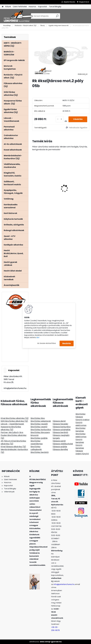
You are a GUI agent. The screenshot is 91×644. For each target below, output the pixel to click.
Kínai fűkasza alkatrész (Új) (13, 447)
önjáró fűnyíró (82, 454)
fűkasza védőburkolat (63, 444)
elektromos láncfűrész (81, 427)
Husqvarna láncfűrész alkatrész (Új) (11, 428)
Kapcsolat (43, 7)
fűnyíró (79, 422)
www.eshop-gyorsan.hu (51, 642)
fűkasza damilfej (60, 449)
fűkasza (79, 417)
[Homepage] (3, 7)
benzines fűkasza (80, 449)
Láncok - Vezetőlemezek (12, 424)
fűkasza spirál (59, 441)
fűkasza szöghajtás (62, 430)
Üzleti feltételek (20, 7)
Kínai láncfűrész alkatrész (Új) (15, 418)
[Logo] (18, 16)
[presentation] (34, 184)
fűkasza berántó (60, 432)
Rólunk (8, 7)
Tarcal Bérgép (55, 7)
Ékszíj (43, 25)
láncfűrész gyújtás (39, 438)
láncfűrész (81, 414)
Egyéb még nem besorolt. (59, 25)
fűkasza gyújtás (60, 447)
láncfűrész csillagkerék (36, 448)
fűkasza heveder (60, 424)
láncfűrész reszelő (39, 424)
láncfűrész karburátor (41, 430)
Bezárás (67, 343)
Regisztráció (84, 2)
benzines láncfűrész (81, 432)
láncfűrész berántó (40, 452)
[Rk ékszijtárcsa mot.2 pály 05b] (61, 55)
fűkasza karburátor (62, 427)
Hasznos (32, 7)
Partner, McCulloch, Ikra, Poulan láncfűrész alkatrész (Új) (14, 435)
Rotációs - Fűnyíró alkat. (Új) (26, 25)
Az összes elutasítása (47, 343)
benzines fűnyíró (80, 444)
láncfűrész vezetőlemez (37, 442)
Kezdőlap (7, 25)
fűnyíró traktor (83, 420)
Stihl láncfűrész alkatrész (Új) (14, 421)
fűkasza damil (59, 421)
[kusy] (60, 119)
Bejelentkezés (69, 2)
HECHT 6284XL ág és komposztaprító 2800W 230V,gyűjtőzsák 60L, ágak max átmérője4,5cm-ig (74, 183)
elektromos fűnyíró (81, 438)
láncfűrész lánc (38, 418)
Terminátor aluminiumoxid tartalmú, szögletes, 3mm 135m (46, 181)
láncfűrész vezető (39, 427)
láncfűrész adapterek (41, 421)
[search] (57, 17)
